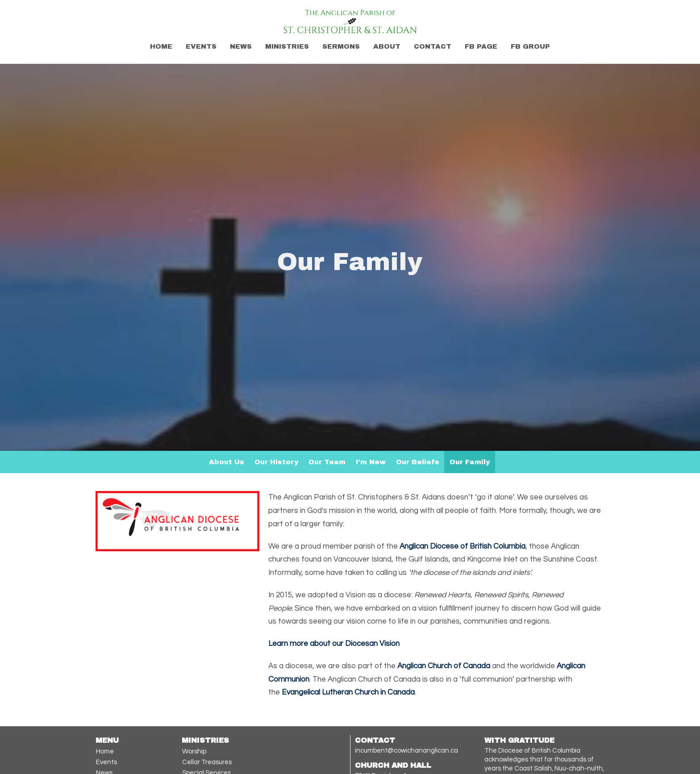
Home (161, 46)
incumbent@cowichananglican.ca (406, 751)
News (241, 46)
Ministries (287, 46)
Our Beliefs (418, 462)
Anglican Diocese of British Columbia (462, 546)
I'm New (371, 462)
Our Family (470, 462)
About (387, 46)
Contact (433, 46)
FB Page (481, 46)
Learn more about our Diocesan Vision (334, 644)
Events (201, 46)
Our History (276, 462)
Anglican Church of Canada (444, 666)
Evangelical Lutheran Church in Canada (348, 692)
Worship (194, 751)
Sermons (341, 46)
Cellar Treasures (207, 762)
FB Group (530, 46)
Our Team (327, 462)
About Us (227, 462)
